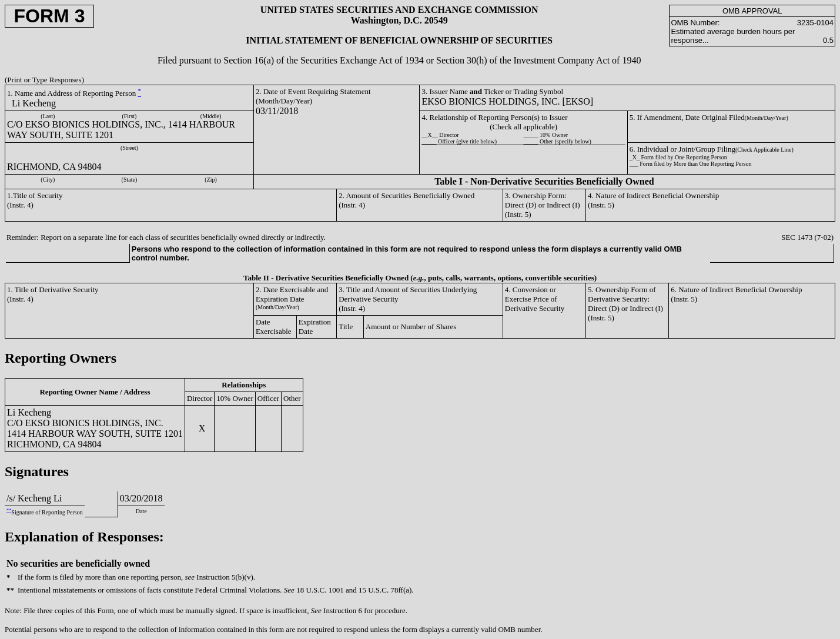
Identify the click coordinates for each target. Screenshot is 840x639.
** (9, 511)
